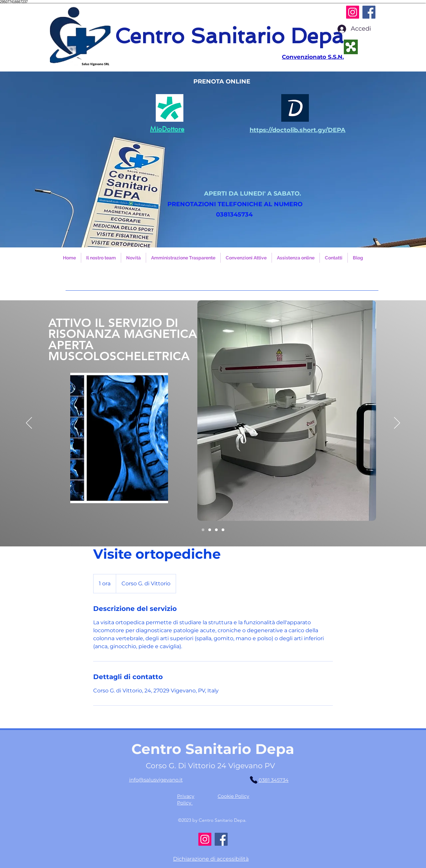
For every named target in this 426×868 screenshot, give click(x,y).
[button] (213, 159)
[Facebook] (369, 12)
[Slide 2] (216, 530)
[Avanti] (397, 423)
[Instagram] (353, 12)
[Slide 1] (210, 530)
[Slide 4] (203, 530)
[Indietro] (29, 423)
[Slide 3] (223, 530)
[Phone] (254, 780)
